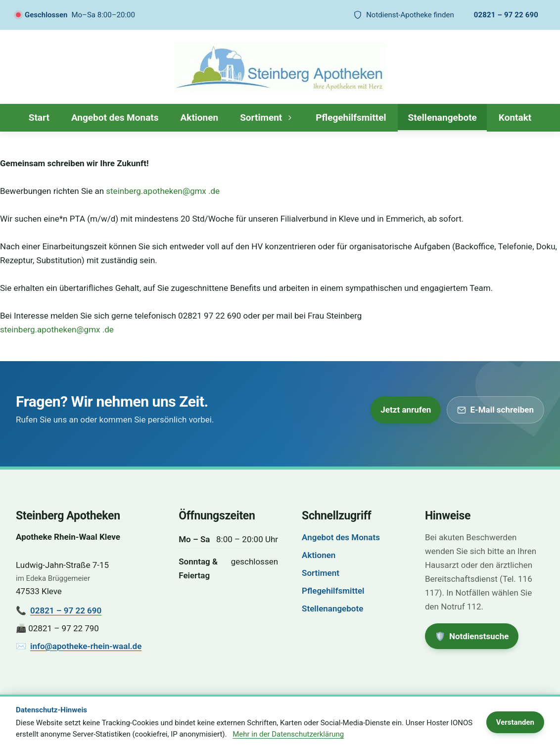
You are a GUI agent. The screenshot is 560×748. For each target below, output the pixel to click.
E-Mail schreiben (495, 410)
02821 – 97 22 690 (506, 15)
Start (39, 117)
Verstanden (515, 722)
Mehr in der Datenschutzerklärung (288, 734)
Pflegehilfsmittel (351, 117)
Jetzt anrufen (406, 410)
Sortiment (267, 117)
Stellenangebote (442, 117)
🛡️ (477, 633)
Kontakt (515, 117)
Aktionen (200, 117)
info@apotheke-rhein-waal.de (86, 646)
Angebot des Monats (115, 117)
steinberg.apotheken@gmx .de (163, 191)
